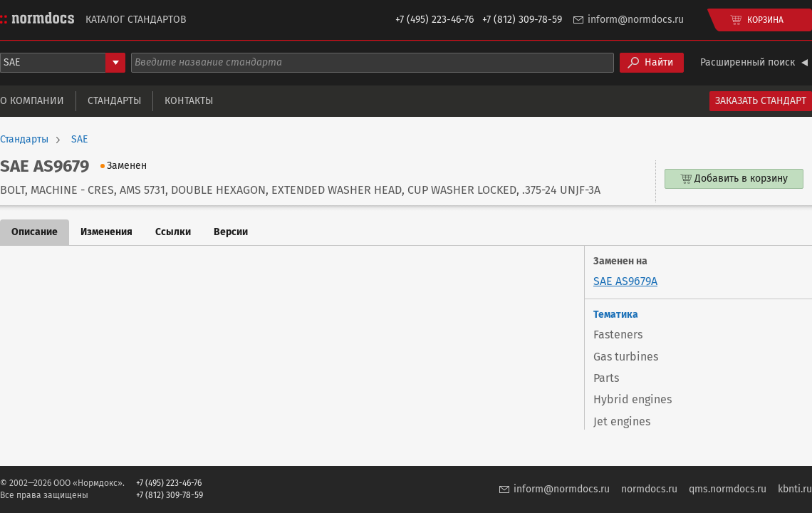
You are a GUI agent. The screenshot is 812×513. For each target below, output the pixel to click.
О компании (32, 101)
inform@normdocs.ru (636, 20)
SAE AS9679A (625, 281)
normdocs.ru (649, 489)
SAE (79, 140)
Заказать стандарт (761, 101)
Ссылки (173, 232)
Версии (231, 232)
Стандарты (114, 101)
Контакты (189, 101)
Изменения (106, 232)
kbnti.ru (795, 489)
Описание (35, 232)
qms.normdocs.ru (728, 489)
